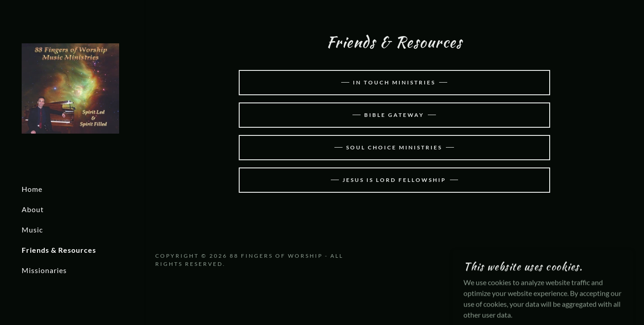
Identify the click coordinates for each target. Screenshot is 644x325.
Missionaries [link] (44, 270)
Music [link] (32, 230)
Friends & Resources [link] (59, 250)
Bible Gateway (394, 115)
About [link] (33, 209)
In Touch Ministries (394, 82)
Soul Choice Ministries (394, 147)
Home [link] (32, 189)
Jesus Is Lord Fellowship (394, 180)
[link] (70, 87)
